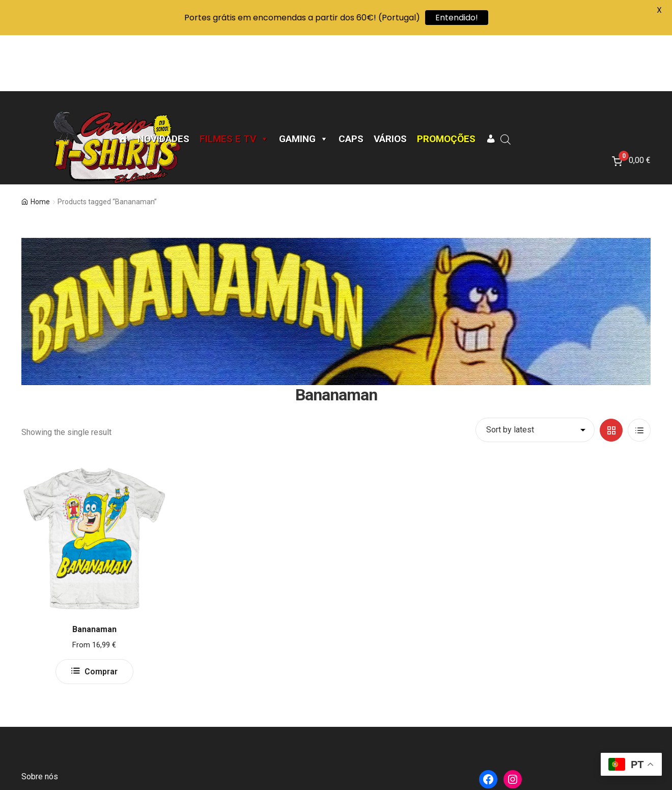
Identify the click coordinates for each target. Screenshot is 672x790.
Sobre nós (40, 720)
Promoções (446, 83)
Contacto (37, 745)
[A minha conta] (491, 83)
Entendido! (457, 18)
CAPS (351, 83)
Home (40, 146)
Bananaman (94, 573)
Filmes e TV (234, 83)
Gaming (304, 83)
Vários (390, 83)
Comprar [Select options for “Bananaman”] (101, 616)
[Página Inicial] (122, 83)
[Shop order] (535, 374)
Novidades (163, 83)
